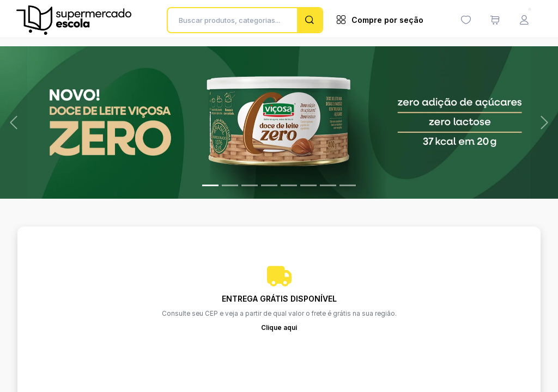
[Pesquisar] (310, 20)
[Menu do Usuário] (524, 20)
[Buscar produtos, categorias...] (235, 20)
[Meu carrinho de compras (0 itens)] (495, 20)
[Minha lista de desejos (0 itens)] (466, 20)
